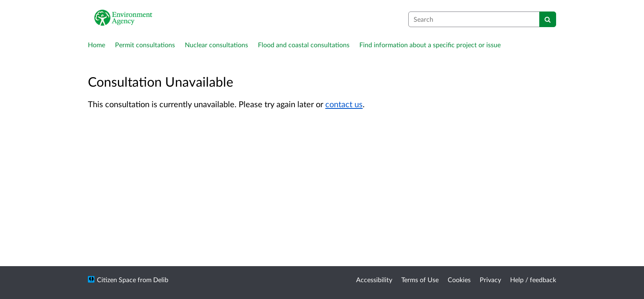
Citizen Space (116, 279)
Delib (161, 279)
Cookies (459, 279)
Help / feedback (533, 279)
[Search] (548, 19)
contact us (344, 104)
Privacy (490, 279)
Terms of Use (420, 279)
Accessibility (374, 279)
